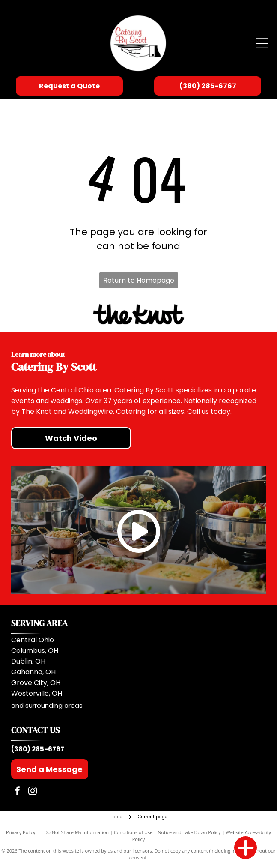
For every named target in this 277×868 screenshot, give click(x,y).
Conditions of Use (133, 832)
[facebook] (18, 792)
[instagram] (33, 792)
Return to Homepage (139, 280)
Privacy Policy (21, 832)
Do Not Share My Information (76, 832)
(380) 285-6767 (38, 749)
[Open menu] (262, 43)
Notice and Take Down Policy (189, 832)
